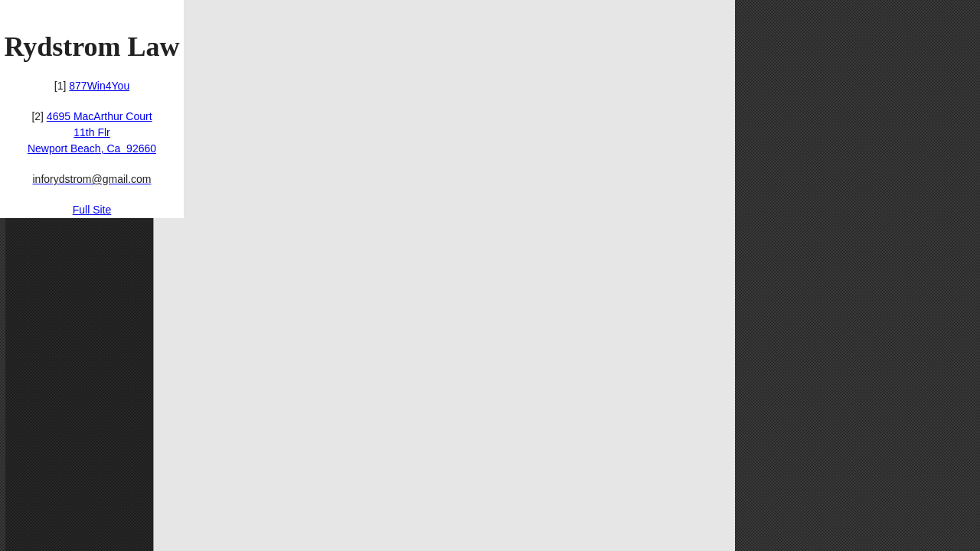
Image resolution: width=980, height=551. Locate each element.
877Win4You (99, 86)
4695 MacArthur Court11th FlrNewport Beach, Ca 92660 (92, 132)
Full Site (92, 210)
